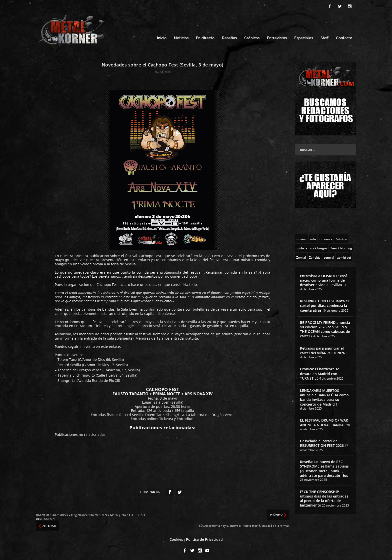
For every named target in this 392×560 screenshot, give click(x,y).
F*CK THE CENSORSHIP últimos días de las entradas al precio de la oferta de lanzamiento (324, 497)
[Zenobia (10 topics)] (315, 256)
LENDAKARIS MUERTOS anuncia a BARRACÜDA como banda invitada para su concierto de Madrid (324, 396)
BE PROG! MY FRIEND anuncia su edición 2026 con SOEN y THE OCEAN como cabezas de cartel (325, 328)
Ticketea (101, 324)
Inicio (162, 37)
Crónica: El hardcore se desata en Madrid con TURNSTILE (320, 372)
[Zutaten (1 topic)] (341, 237)
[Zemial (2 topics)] (301, 256)
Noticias (181, 37)
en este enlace (136, 259)
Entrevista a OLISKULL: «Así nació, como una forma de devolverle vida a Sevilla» (323, 279)
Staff (324, 37)
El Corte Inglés (123, 324)
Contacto (344, 37)
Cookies (176, 538)
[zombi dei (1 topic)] (344, 256)
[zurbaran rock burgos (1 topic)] (312, 246)
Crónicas (252, 37)
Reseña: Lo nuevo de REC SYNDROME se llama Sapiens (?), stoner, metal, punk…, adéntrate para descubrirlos (324, 467)
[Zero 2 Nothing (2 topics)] (341, 246)
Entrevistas (277, 37)
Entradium (83, 324)
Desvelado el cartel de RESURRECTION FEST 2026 (322, 442)
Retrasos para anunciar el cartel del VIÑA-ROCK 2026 (322, 349)
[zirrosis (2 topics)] (301, 237)
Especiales (304, 37)
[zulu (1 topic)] (313, 237)
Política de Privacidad (204, 538)
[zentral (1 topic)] (329, 256)
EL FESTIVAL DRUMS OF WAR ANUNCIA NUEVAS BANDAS (324, 421)
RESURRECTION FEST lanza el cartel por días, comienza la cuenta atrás (324, 304)
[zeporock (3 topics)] (326, 237)
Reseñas (229, 37)
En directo (205, 37)
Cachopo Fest (150, 254)
